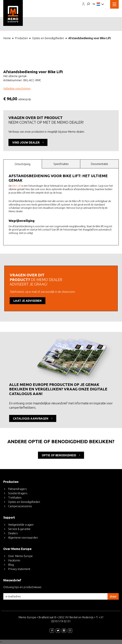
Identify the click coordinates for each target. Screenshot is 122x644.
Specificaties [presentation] (61, 164)
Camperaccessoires (20, 506)
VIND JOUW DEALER (28, 142)
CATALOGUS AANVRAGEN (33, 418)
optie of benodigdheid (61, 455)
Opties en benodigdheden (48, 38)
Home (7, 38)
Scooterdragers (18, 493)
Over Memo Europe (20, 556)
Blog (11, 565)
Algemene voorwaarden (23, 538)
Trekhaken (15, 498)
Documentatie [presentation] (99, 164)
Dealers (13, 533)
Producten (21, 38)
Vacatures (14, 560)
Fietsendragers (17, 489)
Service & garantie (19, 529)
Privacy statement (19, 569)
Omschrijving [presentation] (23, 164)
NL (98, 4)
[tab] (23, 164)
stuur (113, 596)
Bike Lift (17, 186)
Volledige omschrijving (17, 89)
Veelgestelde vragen (21, 525)
